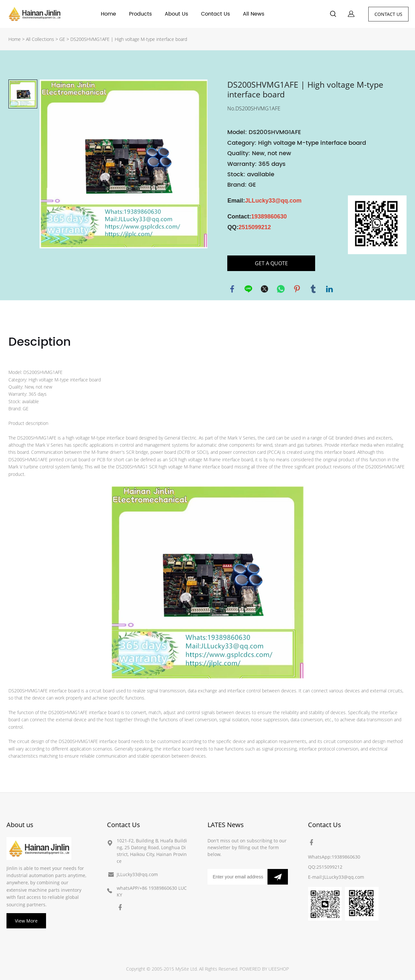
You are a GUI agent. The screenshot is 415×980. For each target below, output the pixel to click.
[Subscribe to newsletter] (278, 877)
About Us (176, 14)
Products (140, 14)
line (248, 289)
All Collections (40, 39)
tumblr (313, 289)
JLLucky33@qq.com (137, 874)
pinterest (297, 289)
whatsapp (281, 289)
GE (62, 39)
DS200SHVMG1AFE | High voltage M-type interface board (129, 39)
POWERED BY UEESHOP (264, 969)
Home (108, 14)
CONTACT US (388, 14)
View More (26, 921)
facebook (232, 289)
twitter (265, 289)
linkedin (329, 289)
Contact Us (215, 14)
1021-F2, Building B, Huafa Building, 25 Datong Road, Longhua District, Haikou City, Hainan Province (152, 851)
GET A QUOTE (271, 263)
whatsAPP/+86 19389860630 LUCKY (152, 891)
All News (254, 14)
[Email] (237, 877)
